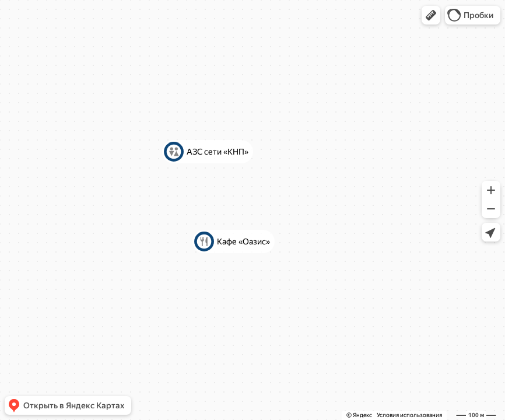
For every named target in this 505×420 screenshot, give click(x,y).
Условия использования (409, 415)
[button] (431, 15)
